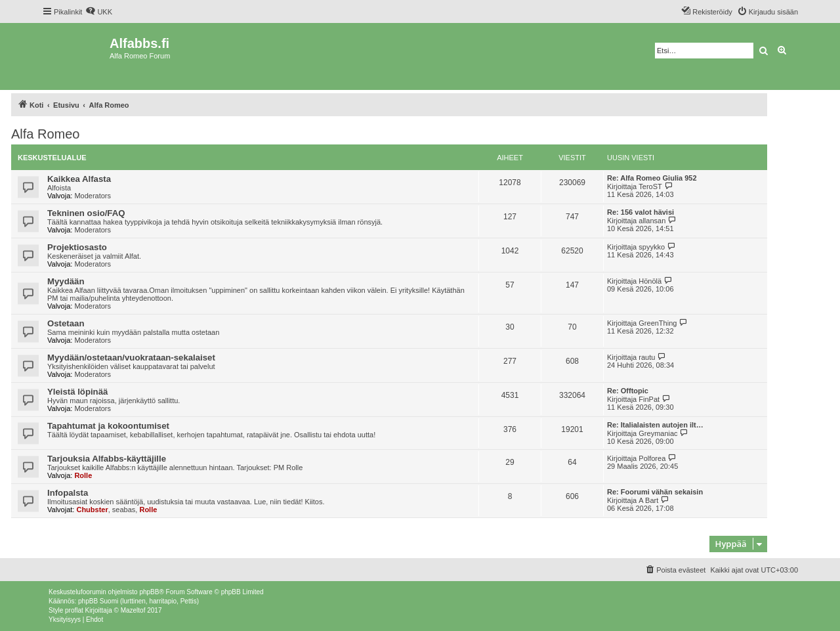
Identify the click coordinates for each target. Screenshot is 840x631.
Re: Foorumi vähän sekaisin (655, 492)
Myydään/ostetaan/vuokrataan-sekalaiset (131, 358)
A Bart (648, 500)
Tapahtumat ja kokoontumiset (108, 426)
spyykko (652, 247)
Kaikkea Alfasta (79, 179)
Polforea (652, 458)
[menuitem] (99, 12)
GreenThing (658, 323)
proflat (74, 610)
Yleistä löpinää (77, 392)
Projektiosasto (77, 247)
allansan (652, 221)
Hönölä (650, 281)
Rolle (83, 475)
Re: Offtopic (628, 391)
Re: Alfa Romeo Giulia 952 (652, 178)
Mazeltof (133, 610)
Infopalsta (68, 493)
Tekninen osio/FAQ (86, 213)
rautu (647, 357)
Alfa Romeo (46, 134)
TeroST (650, 186)
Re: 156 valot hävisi (640, 212)
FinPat (649, 399)
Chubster (92, 510)
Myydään (66, 281)
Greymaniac (658, 433)
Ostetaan (66, 323)
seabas (124, 510)
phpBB (149, 592)
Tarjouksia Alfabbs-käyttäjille (107, 459)
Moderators (93, 196)
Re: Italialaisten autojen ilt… (655, 425)
